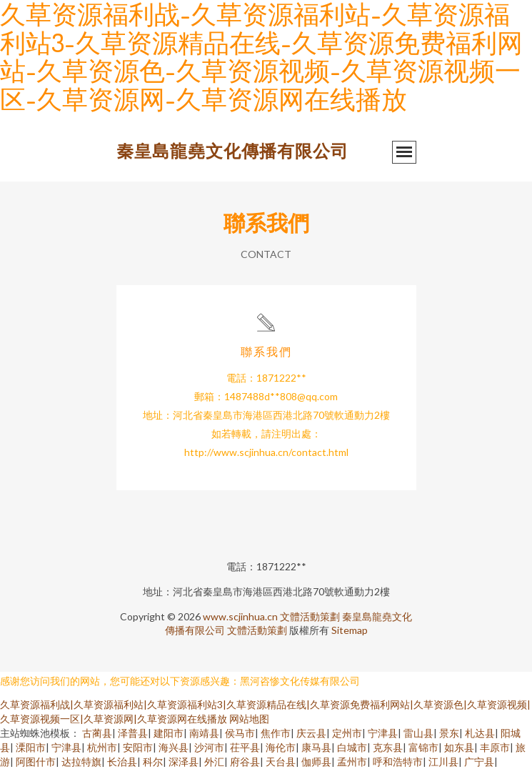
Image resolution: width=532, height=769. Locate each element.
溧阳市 (31, 747)
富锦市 (423, 747)
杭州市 (102, 747)
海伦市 (281, 747)
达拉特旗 (81, 761)
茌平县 (245, 747)
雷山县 (418, 733)
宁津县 (383, 733)
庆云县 (311, 733)
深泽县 (184, 761)
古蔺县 (97, 733)
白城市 (352, 747)
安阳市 (138, 747)
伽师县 (316, 761)
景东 (449, 733)
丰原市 (495, 747)
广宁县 (479, 761)
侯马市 (240, 733)
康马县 (316, 747)
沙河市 (209, 747)
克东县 (388, 747)
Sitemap (350, 630)
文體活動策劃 (310, 616)
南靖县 (204, 733)
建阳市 (169, 733)
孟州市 (352, 761)
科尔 (153, 761)
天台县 (281, 761)
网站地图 (249, 719)
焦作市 (276, 733)
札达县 (480, 733)
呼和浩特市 (398, 761)
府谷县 (245, 761)
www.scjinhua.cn (240, 616)
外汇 (214, 761)
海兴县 (174, 747)
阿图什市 (36, 761)
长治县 (122, 761)
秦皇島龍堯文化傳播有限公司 (232, 150)
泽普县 (133, 733)
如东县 (459, 747)
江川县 (443, 761)
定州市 (347, 733)
